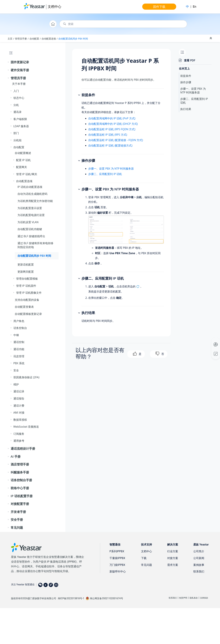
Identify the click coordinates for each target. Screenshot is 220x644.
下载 (144, 558)
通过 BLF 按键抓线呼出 (31, 236)
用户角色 (19, 321)
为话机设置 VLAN (28, 222)
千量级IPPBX (117, 558)
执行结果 (186, 109)
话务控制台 (20, 328)
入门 (16, 91)
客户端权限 (20, 119)
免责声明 (183, 598)
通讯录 (17, 112)
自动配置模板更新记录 (28, 314)
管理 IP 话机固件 (26, 286)
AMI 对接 (19, 413)
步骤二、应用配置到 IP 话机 (105, 174)
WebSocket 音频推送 (26, 427)
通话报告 (19, 398)
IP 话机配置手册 (22, 496)
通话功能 (19, 349)
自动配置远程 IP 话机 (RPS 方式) (108, 135)
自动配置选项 (49, 39)
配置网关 (22, 167)
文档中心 (54, 7)
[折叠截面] (211, 38)
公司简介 (199, 551)
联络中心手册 (20, 488)
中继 (16, 335)
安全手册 (17, 520)
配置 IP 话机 (23, 160)
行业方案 (173, 551)
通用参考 (19, 441)
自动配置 (34, 39)
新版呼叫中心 (118, 572)
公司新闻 (199, 558)
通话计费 (19, 406)
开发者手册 (18, 512)
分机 (16, 105)
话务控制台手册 (21, 480)
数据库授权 (20, 420)
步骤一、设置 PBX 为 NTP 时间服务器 (111, 169)
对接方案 (173, 558)
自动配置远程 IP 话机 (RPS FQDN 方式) (112, 129)
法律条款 (204, 598)
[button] (9, 62)
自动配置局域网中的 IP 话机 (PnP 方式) (112, 118)
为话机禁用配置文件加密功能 (35, 201)
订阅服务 (19, 434)
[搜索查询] (123, 24)
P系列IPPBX (117, 551)
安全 (16, 370)
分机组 (17, 140)
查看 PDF (190, 60)
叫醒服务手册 (20, 472)
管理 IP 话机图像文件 (29, 293)
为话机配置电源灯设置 (31, 215)
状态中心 (19, 98)
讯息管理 (19, 356)
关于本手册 (19, 84)
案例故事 (199, 565)
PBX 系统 (19, 363)
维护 (16, 384)
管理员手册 (21, 39)
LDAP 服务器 (21, 126)
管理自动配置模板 (27, 279)
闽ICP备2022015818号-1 (71, 598)
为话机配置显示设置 (30, 208)
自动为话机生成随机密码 (32, 194)
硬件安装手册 (20, 70)
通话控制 (19, 342)
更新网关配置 (26, 272)
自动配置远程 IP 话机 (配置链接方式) (110, 145)
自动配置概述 (23, 153)
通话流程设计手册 (23, 448)
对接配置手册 (20, 504)
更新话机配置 (26, 265)
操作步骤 (186, 82)
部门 (16, 133)
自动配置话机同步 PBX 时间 (73, 39)
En (195, 7)
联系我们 (199, 572)
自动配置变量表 (24, 307)
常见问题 (17, 528)
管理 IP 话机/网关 (27, 174)
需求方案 (173, 565)
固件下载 (159, 7)
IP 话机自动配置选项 (30, 187)
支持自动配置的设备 (27, 300)
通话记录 (19, 391)
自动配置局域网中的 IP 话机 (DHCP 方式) (113, 124)
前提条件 (186, 76)
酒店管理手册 (20, 464)
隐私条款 (194, 598)
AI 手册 (16, 456)
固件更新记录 (20, 62)
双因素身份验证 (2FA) (26, 377)
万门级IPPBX (117, 565)
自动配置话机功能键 (30, 229)
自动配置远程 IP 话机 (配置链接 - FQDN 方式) (116, 140)
